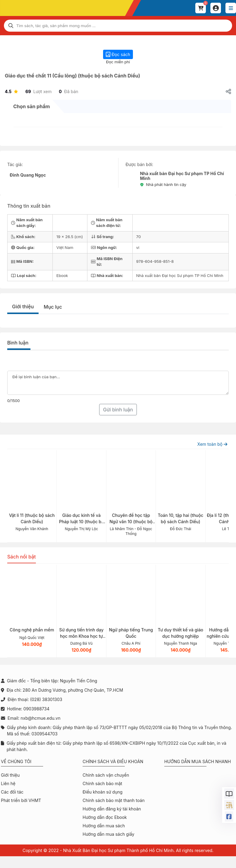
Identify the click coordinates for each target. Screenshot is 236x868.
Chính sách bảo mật (102, 783)
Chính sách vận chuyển (106, 775)
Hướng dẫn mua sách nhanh (198, 761)
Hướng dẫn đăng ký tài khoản (112, 809)
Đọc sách (118, 54)
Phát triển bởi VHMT (21, 800)
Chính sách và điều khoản (113, 761)
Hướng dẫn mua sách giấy (109, 834)
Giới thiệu (23, 307)
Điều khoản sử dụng (102, 792)
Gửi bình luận (118, 410)
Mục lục (53, 307)
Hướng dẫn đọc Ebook (105, 817)
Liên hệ (8, 783)
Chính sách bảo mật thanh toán (114, 800)
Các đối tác (12, 792)
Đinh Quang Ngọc (28, 175)
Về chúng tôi (16, 761)
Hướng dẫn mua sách (104, 826)
